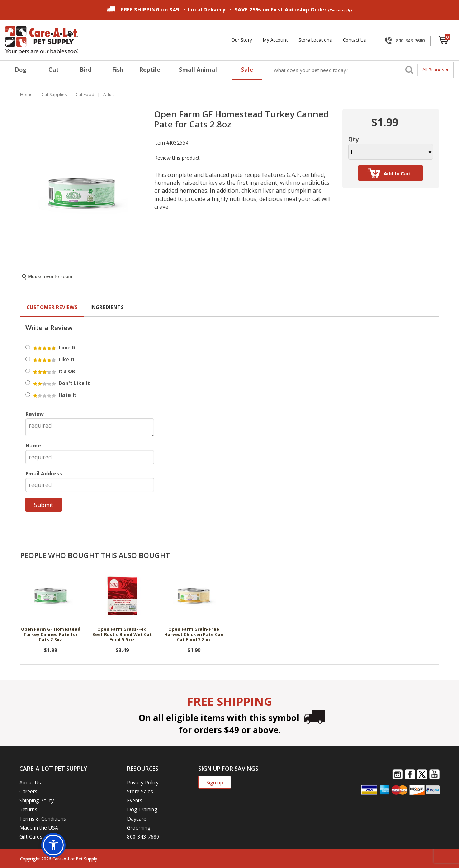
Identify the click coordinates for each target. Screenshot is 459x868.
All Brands (433, 70)
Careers (28, 791)
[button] (53, 845)
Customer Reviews (52, 307)
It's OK (54, 371)
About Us (30, 782)
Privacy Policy (143, 782)
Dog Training (142, 809)
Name (33, 445)
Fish (118, 70)
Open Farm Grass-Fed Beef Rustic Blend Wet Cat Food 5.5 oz (122, 635)
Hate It (54, 395)
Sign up (215, 782)
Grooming (139, 828)
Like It (53, 359)
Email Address (44, 473)
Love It (54, 348)
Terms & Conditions (43, 819)
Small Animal (198, 70)
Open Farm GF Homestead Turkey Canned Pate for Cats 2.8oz (51, 635)
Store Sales (140, 791)
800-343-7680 (410, 41)
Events (135, 800)
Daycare (137, 819)
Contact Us (354, 40)
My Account (275, 40)
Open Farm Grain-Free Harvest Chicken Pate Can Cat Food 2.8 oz (194, 635)
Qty (353, 139)
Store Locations (315, 40)
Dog (21, 70)
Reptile (150, 70)
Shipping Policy (37, 800)
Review (35, 414)
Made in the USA (39, 828)
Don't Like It (61, 383)
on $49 (143, 9)
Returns (28, 809)
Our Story (242, 40)
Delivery (207, 10)
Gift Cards (31, 837)
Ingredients (107, 307)
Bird (86, 70)
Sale (247, 70)
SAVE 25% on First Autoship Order (293, 10)
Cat (54, 70)
